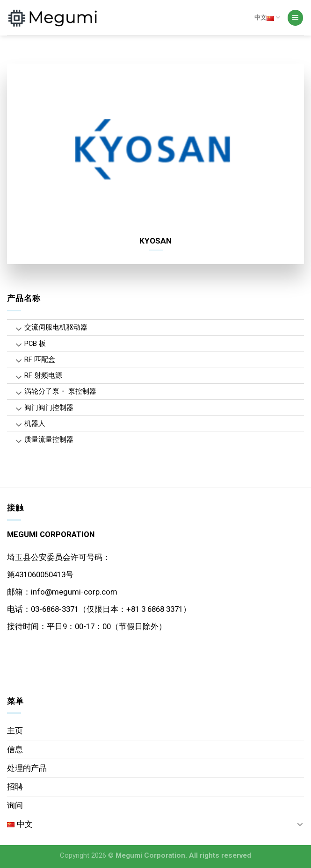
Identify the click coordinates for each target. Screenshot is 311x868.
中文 (267, 18)
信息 (15, 749)
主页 (15, 731)
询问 (15, 805)
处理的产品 (27, 768)
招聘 (15, 787)
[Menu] (296, 18)
